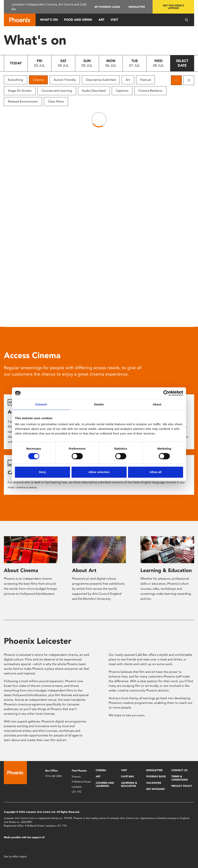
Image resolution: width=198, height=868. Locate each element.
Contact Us (179, 770)
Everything (15, 80)
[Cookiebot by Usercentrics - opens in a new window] (166, 393)
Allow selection (99, 472)
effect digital (20, 856)
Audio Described (94, 91)
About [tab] (157, 404)
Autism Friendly (65, 80)
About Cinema (21, 570)
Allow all (156, 472)
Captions (122, 91)
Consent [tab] (41, 404)
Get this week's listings (173, 7)
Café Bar (127, 776)
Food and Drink (78, 20)
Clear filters (56, 101)
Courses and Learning (57, 91)
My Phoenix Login (107, 7)
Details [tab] (99, 404)
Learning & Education (166, 570)
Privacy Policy (182, 786)
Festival (146, 80)
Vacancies (154, 783)
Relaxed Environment (23, 101)
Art (101, 20)
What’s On (49, 20)
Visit (114, 20)
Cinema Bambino (150, 91)
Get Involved (155, 789)
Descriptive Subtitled (101, 80)
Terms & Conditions (180, 778)
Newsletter (137, 7)
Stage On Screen (20, 91)
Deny (42, 472)
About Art (84, 570)
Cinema (38, 80)
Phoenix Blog (156, 776)
